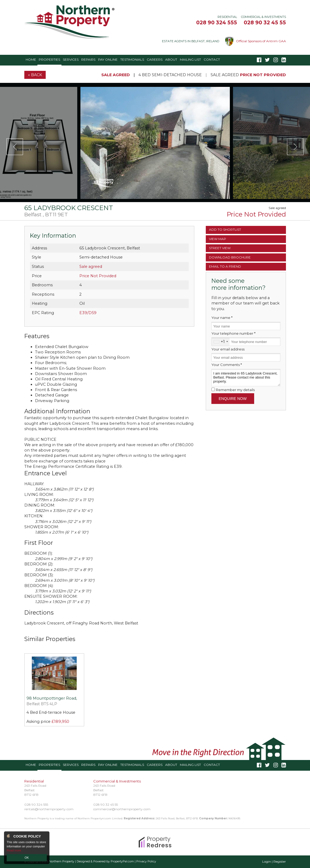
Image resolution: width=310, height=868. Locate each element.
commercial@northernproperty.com (122, 809)
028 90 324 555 (217, 22)
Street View (220, 248)
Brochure (230, 257)
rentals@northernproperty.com (49, 809)
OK (27, 858)
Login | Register (274, 861)
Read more (14, 850)
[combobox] (221, 342)
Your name (222, 318)
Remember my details (235, 390)
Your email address (228, 349)
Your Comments (227, 365)
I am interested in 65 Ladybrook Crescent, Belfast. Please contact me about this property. (246, 378)
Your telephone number (233, 333)
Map (218, 239)
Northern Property (62, 861)
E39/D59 (88, 313)
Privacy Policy (146, 861)
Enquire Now (233, 399)
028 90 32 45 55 (265, 22)
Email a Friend (225, 266)
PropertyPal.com (122, 861)
